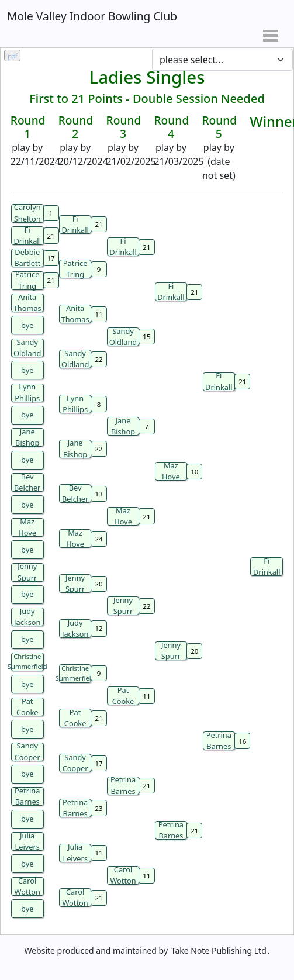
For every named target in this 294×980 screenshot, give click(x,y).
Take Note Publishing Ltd (219, 950)
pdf (12, 56)
